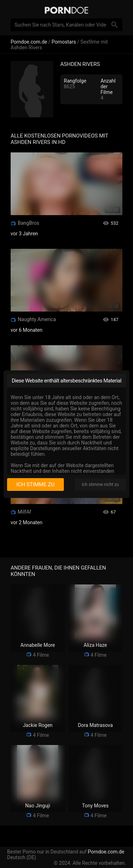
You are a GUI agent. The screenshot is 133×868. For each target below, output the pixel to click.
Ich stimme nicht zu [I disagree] (100, 485)
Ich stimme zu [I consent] (35, 485)
